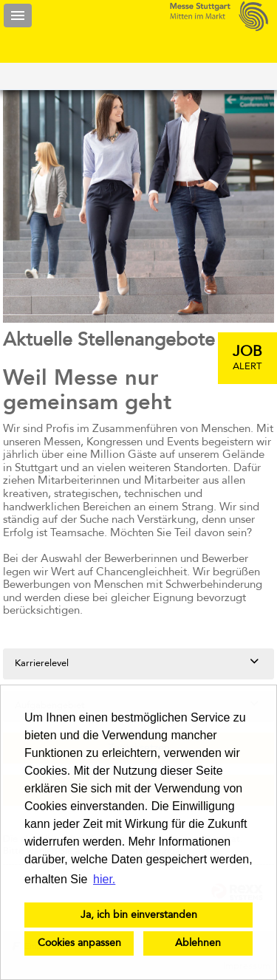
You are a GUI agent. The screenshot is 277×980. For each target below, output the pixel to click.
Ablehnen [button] (198, 943)
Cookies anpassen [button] (79, 943)
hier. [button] (104, 879)
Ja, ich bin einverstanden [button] (139, 915)
